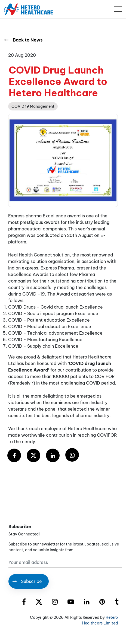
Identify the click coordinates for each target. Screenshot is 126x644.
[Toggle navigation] (118, 9)
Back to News (23, 40)
